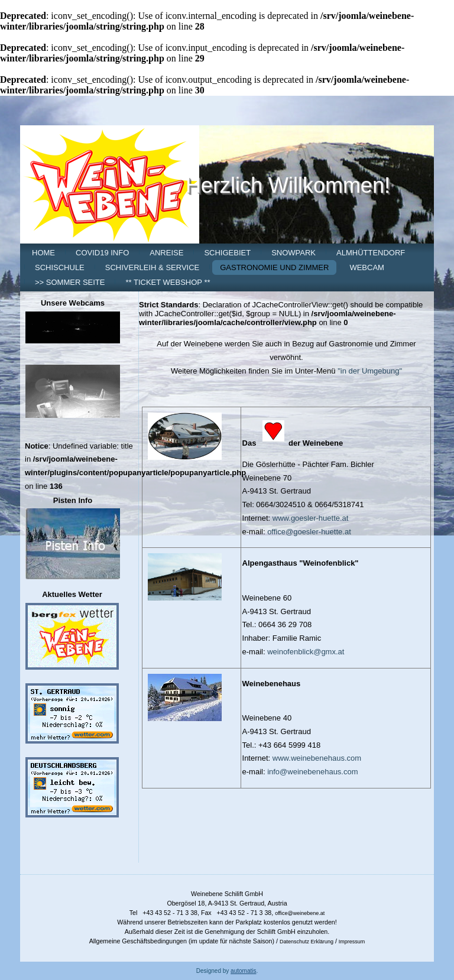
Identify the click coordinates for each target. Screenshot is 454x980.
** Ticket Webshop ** (168, 282)
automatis (243, 971)
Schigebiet (227, 253)
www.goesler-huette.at (311, 518)
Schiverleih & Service (152, 267)
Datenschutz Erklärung (307, 942)
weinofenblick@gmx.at (306, 652)
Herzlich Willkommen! (288, 185)
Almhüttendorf (371, 253)
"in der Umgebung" (370, 371)
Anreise (166, 253)
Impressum (352, 942)
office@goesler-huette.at (309, 532)
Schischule (60, 267)
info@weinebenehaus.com (312, 772)
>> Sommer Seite (70, 282)
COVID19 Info (102, 253)
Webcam (367, 267)
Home (43, 253)
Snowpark (294, 253)
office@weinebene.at (300, 913)
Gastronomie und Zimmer (274, 267)
